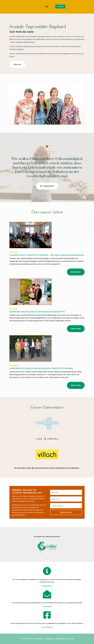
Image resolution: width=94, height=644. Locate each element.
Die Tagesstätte (47, 186)
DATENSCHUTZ (61, 639)
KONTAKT (40, 639)
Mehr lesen (76, 272)
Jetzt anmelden (47, 606)
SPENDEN (60, 6)
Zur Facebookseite (47, 627)
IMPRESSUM (49, 639)
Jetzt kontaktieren (47, 586)
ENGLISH (71, 639)
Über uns (17, 64)
